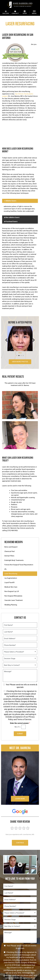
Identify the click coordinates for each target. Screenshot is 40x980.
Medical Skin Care (11, 587)
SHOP (25, 12)
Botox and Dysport (11, 547)
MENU (34, 12)
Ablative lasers (11, 201)
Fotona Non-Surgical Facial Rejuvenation (19, 565)
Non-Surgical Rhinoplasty (13, 596)
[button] (20, 201)
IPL (6, 569)
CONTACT (15, 12)
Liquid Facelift (9, 582)
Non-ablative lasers (13, 217)
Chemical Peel (10, 551)
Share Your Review (20, 822)
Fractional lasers (12, 222)
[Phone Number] (20, 645)
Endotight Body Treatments (14, 560)
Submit (20, 734)
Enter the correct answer (20, 723)
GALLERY (6, 12)
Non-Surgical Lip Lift (12, 591)
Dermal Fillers (9, 556)
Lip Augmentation (11, 578)
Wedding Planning (11, 605)
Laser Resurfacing (11, 574)
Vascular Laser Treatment (14, 600)
